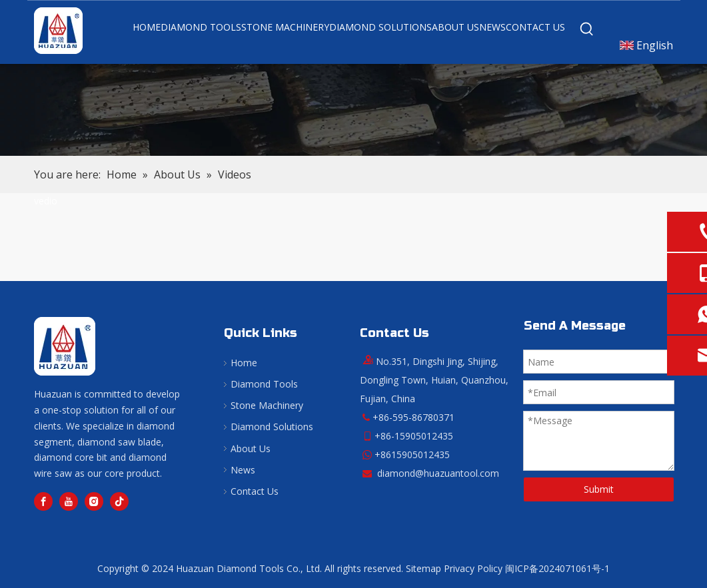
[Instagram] (94, 501)
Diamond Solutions (272, 427)
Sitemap (423, 568)
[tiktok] (119, 501)
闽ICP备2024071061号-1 (557, 568)
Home (244, 363)
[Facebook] (43, 501)
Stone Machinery (267, 405)
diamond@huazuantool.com (438, 473)
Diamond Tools (264, 384)
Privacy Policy (473, 568)
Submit (599, 489)
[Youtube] (69, 501)
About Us (251, 448)
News (243, 470)
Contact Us (255, 491)
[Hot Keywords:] (587, 29)
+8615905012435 (412, 454)
